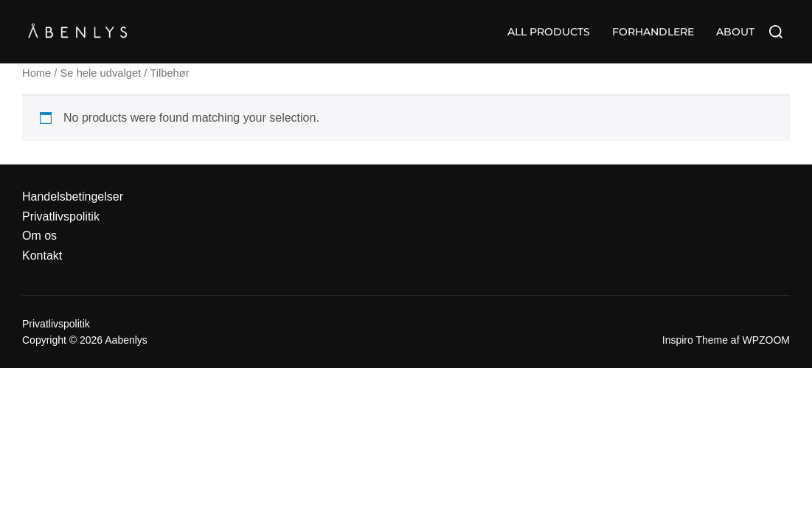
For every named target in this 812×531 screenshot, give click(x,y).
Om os (39, 236)
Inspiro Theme (695, 340)
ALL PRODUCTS (549, 32)
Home (37, 73)
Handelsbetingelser (73, 197)
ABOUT (735, 32)
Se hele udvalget (101, 73)
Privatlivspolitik (61, 216)
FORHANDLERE (653, 32)
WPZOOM (766, 340)
